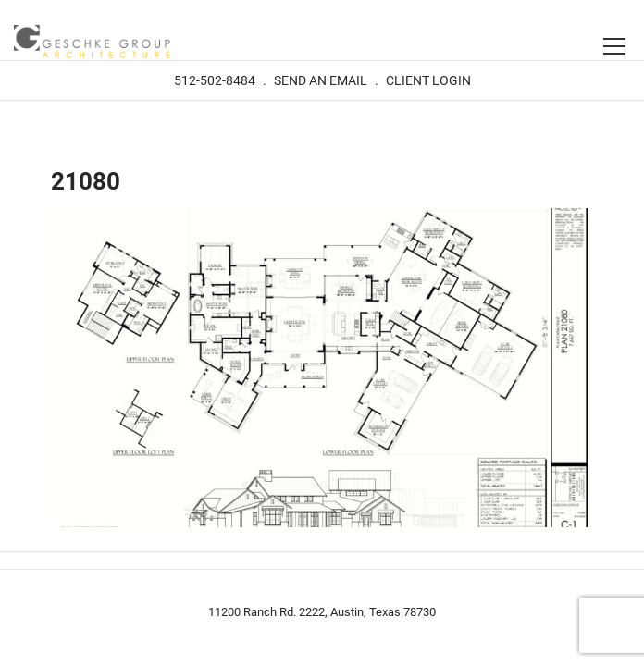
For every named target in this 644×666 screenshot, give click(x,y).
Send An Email (321, 80)
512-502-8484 (215, 80)
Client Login (428, 80)
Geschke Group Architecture (93, 43)
